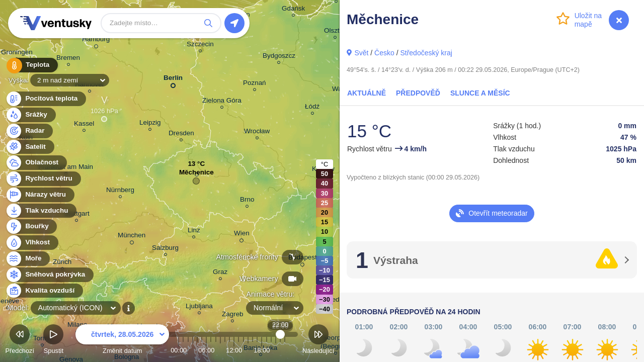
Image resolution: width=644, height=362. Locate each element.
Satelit (30, 147)
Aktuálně (367, 93)
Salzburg (165, 249)
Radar (29, 131)
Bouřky (31, 227)
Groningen (17, 54)
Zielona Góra (222, 102)
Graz (220, 273)
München (132, 237)
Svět (361, 53)
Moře (28, 259)
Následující (318, 341)
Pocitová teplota (46, 99)
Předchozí (20, 341)
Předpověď (418, 93)
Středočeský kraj (426, 53)
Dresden (181, 134)
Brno (247, 201)
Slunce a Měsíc (480, 93)
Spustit (53, 341)
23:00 (285, 350)
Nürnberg (120, 191)
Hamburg (96, 41)
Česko (384, 53)
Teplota (31, 65)
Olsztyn (335, 32)
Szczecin (200, 46)
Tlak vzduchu (41, 211)
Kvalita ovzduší (44, 291)
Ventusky (54, 23)
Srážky (30, 115)
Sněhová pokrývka (49, 275)
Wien (242, 235)
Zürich (62, 263)
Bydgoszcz (279, 57)
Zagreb (233, 315)
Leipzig (150, 124)
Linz (194, 232)
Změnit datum (122, 341)
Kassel (84, 125)
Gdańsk (293, 10)
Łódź (312, 108)
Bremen (68, 59)
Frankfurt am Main (66, 168)
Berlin (173, 80)
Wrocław (257, 132)
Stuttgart (77, 215)
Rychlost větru (43, 179)
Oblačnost (36, 163)
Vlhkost (32, 243)
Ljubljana (199, 307)
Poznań (255, 84)
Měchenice (196, 175)
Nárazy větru (40, 195)
